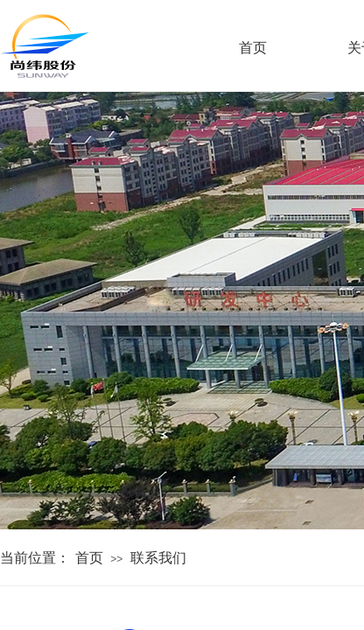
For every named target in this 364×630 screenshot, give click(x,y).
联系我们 (158, 558)
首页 (89, 558)
